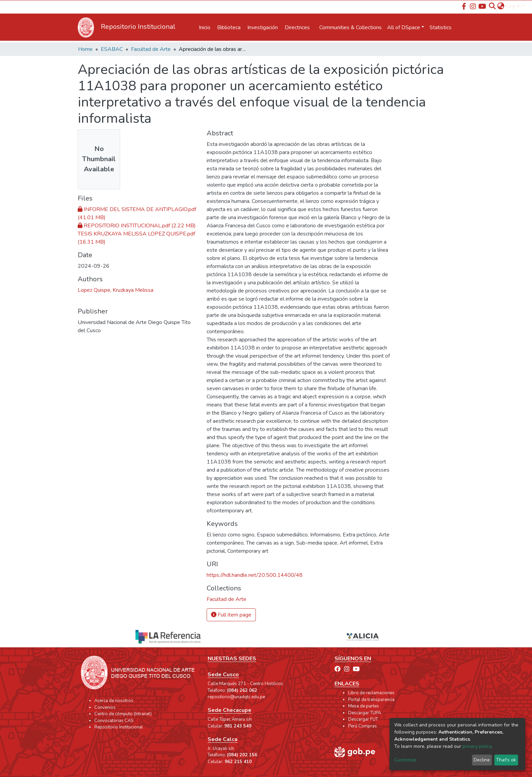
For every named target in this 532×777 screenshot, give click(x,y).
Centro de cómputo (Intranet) (123, 714)
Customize (405, 760)
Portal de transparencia (371, 700)
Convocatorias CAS (114, 721)
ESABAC (112, 49)
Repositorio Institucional (119, 727)
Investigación (263, 27)
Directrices (297, 27)
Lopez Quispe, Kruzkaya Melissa (116, 290)
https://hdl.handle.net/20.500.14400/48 (255, 575)
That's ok (506, 760)
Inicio (205, 27)
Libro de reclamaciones (371, 693)
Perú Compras (363, 726)
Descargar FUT (363, 719)
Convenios (105, 707)
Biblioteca (229, 27)
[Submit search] (492, 6)
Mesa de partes (364, 706)
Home (85, 49)
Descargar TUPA (365, 713)
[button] (501, 6)
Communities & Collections (350, 27)
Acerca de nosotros (114, 701)
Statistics (441, 27)
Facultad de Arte (151, 49)
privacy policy (477, 746)
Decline (482, 760)
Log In (513, 6)
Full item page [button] (231, 615)
